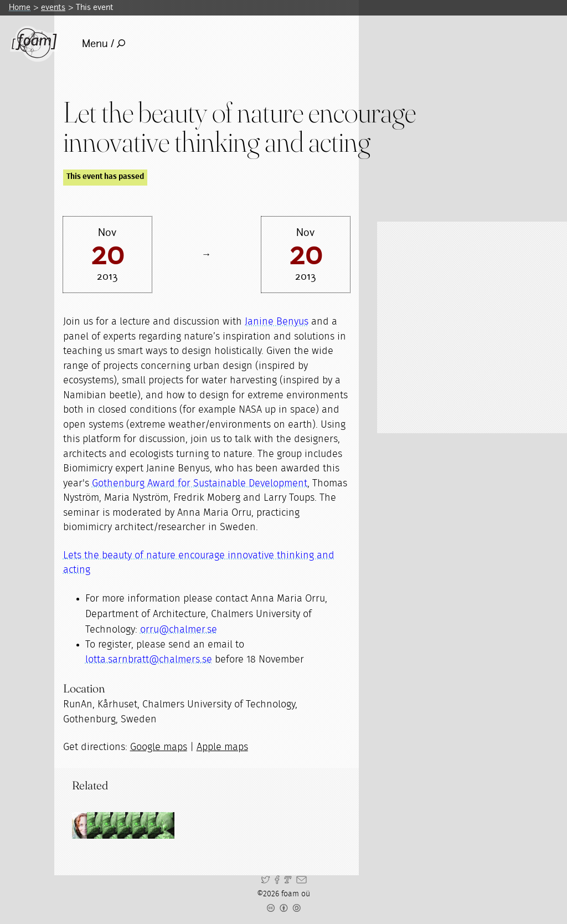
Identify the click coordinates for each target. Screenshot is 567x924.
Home (20, 7)
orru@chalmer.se (179, 630)
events (53, 7)
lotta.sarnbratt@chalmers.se (149, 660)
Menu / (104, 43)
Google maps (159, 747)
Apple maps (222, 747)
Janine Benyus (277, 322)
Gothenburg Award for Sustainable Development (200, 484)
